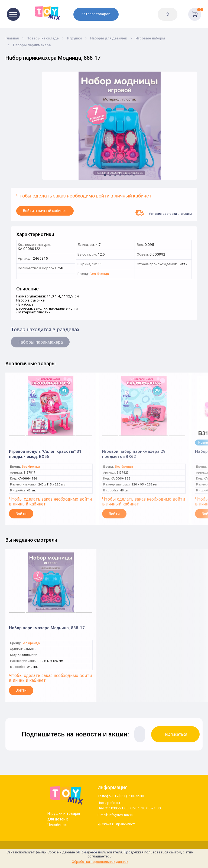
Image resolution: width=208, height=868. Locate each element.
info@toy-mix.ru (121, 815)
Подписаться (175, 734)
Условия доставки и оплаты (164, 213)
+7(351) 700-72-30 (129, 796)
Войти (21, 514)
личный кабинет (133, 196)
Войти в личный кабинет (45, 211)
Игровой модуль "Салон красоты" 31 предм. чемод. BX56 (45, 454)
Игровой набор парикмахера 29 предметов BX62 (134, 454)
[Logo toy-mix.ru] (47, 13)
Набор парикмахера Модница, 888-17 (47, 628)
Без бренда (99, 274)
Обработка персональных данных (100, 862)
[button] (105, 175)
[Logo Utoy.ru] (65, 795)
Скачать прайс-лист (116, 824)
